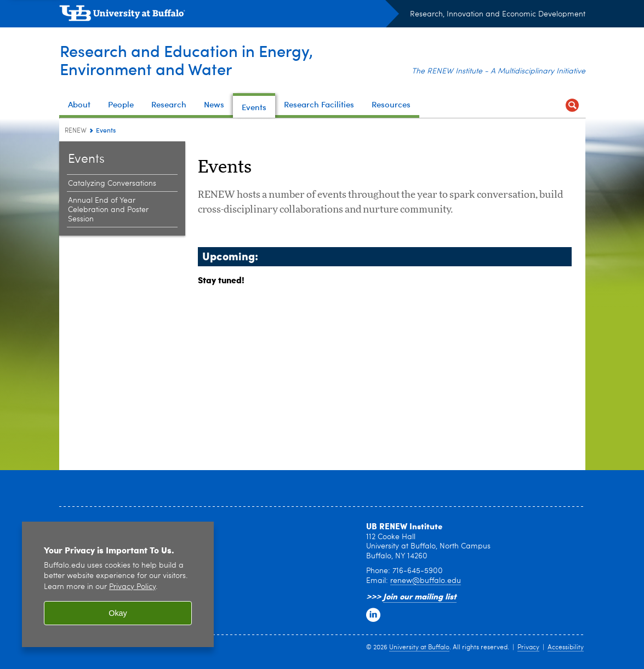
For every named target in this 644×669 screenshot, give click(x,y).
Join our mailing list (420, 596)
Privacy (528, 648)
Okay (118, 613)
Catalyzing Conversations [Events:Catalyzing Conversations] (112, 184)
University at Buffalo (419, 648)
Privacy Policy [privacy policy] (132, 587)
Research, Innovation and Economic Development (498, 14)
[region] (118, 584)
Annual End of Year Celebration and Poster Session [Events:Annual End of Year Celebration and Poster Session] (108, 210)
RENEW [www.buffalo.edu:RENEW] (76, 131)
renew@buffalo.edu (426, 581)
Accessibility (566, 648)
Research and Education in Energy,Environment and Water (188, 60)
